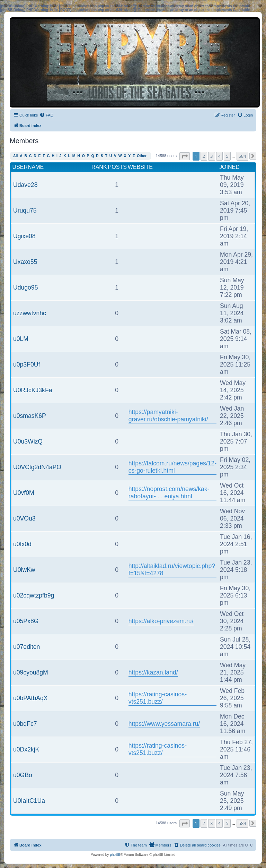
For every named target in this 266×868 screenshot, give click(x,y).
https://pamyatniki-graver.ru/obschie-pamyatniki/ (168, 416)
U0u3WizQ (28, 441)
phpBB (115, 855)
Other (142, 156)
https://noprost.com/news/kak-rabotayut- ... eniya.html (169, 493)
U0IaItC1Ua (29, 801)
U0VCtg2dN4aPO (37, 467)
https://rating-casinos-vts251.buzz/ (158, 698)
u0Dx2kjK (26, 749)
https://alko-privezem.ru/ (161, 621)
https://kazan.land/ (153, 672)
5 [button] (227, 156)
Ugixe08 (24, 236)
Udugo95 (25, 287)
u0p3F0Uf (26, 364)
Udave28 (25, 185)
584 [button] (242, 156)
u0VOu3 (24, 518)
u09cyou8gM (31, 672)
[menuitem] (46, 115)
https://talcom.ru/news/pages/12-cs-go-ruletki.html (172, 467)
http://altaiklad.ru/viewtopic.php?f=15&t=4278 (172, 570)
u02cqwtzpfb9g (34, 595)
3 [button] (211, 156)
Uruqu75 (25, 210)
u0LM (21, 339)
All (15, 156)
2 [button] (204, 156)
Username (28, 167)
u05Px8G (26, 621)
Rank (99, 167)
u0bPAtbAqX (30, 698)
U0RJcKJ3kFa (33, 390)
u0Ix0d (22, 544)
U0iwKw (24, 570)
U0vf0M (24, 493)
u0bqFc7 (25, 724)
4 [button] (219, 156)
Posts (117, 167)
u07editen (26, 647)
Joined (229, 167)
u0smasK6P (30, 416)
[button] (185, 156)
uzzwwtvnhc (30, 313)
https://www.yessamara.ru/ (164, 724)
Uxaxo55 (25, 262)
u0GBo (23, 775)
